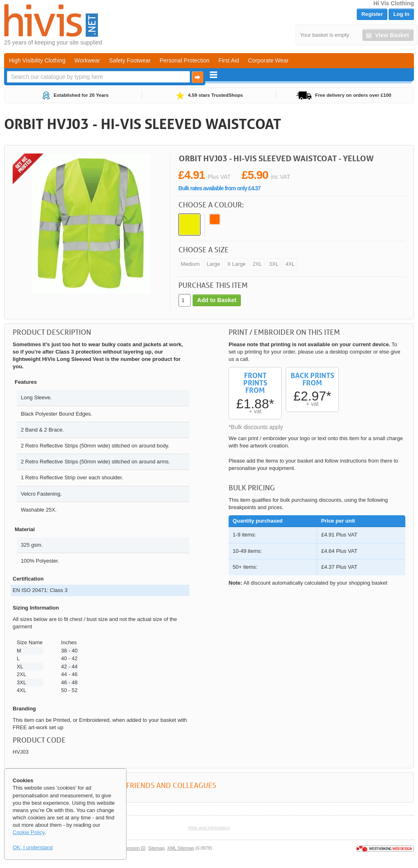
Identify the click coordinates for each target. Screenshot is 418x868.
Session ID (135, 848)
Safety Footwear (130, 60)
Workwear (87, 60)
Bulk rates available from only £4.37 (219, 188)
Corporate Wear (268, 60)
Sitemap (157, 848)
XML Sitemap (181, 848)
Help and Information (209, 828)
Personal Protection (185, 60)
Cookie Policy (29, 832)
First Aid (229, 60)
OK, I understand (33, 847)
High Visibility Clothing (37, 60)
